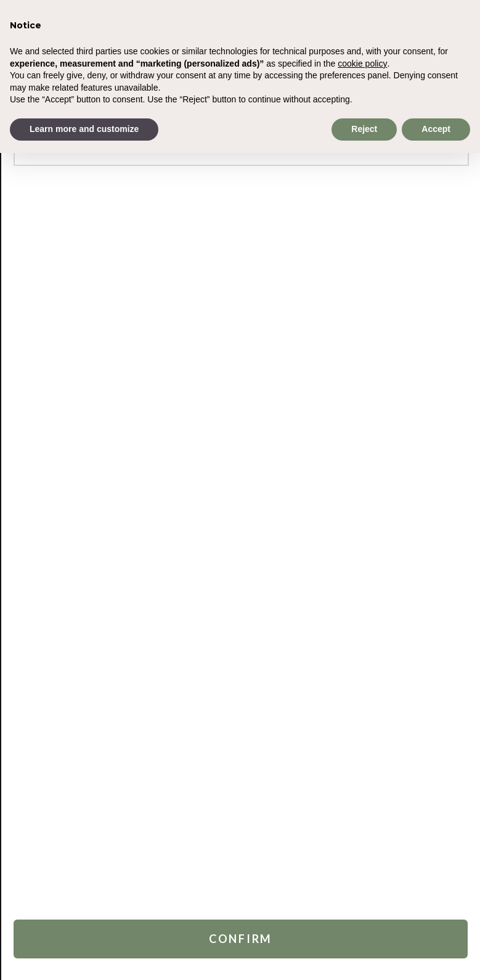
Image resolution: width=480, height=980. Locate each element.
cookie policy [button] (362, 64)
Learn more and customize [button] (84, 129)
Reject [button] (364, 129)
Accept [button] (436, 129)
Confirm (241, 937)
